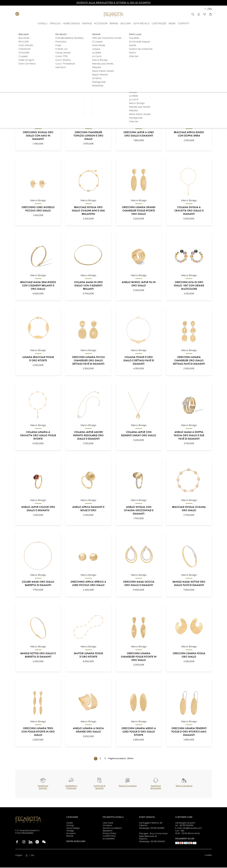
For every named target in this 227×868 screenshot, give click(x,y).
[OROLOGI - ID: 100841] (55, 24)
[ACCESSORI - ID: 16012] (101, 24)
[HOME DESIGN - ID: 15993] (71, 24)
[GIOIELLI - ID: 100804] (43, 24)
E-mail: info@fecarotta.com (189, 829)
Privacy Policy (109, 834)
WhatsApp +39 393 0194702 (152, 842)
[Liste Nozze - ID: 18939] (159, 24)
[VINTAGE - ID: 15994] (87, 24)
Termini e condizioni (112, 829)
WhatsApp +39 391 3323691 (152, 829)
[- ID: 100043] (172, 24)
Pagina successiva (117, 759)
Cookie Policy (109, 836)
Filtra (202, 58)
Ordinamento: (22, 78)
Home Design (73, 829)
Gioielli (70, 823)
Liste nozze (108, 823)
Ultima (130, 759)
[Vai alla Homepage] (114, 15)
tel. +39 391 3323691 (184, 826)
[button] (193, 14)
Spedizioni (108, 831)
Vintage (70, 831)
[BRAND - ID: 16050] (114, 24)
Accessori (71, 834)
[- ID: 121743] (141, 24)
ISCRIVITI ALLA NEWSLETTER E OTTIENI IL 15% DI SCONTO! (114, 3)
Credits (208, 856)
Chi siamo (107, 826)
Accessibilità (109, 839)
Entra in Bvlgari (76, 842)
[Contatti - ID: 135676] (183, 24)
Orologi (70, 826)
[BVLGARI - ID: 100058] (126, 24)
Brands (70, 836)
